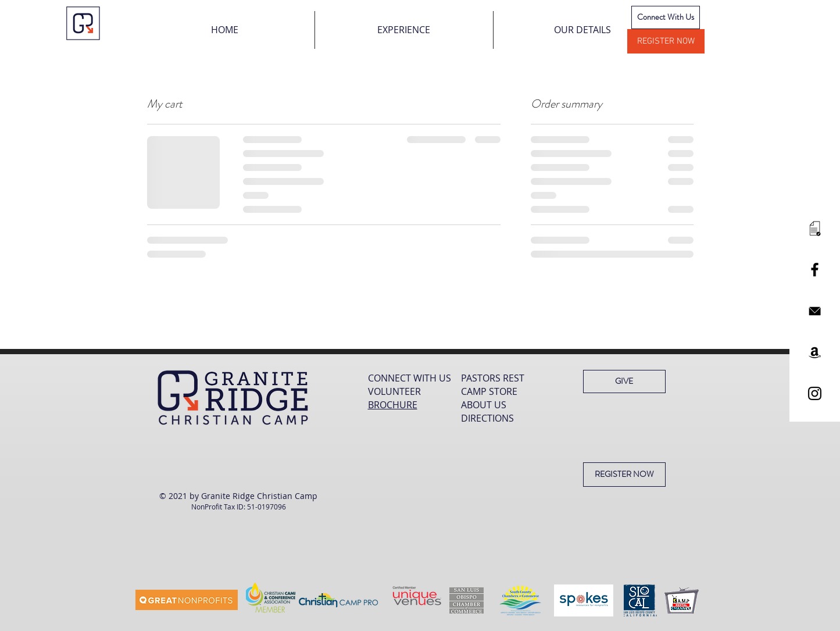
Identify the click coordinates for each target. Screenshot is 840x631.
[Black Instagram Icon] (815, 393)
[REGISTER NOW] (666, 41)
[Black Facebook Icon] (815, 270)
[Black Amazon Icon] (815, 352)
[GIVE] (624, 382)
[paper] (815, 228)
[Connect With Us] (666, 17)
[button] (404, 30)
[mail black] (815, 311)
